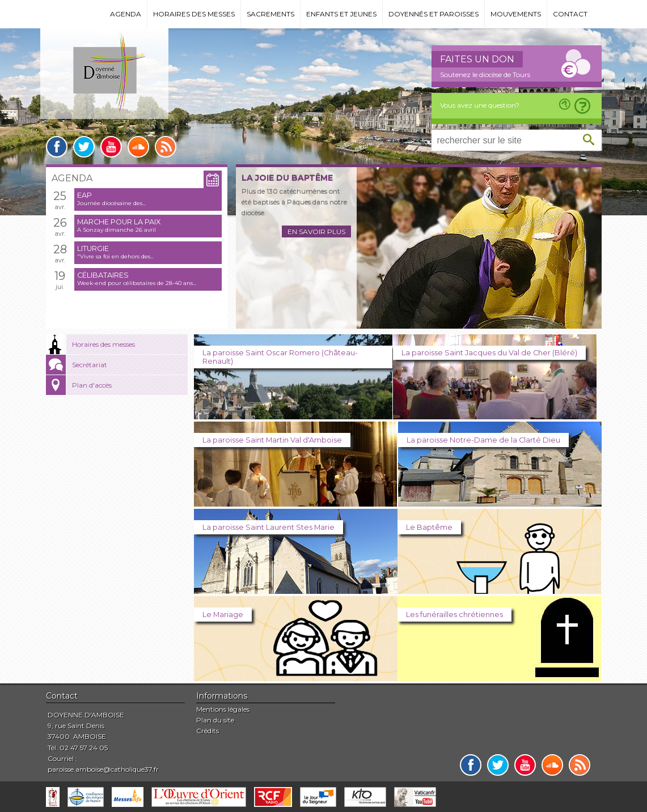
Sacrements (270, 14)
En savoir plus (316, 231)
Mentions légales (223, 709)
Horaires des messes (194, 14)
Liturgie (93, 248)
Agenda (126, 14)
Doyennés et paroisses (434, 14)
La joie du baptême (287, 178)
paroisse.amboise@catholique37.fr (103, 769)
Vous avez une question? (480, 105)
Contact (570, 14)
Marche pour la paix (119, 222)
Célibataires (103, 275)
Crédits (208, 731)
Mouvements (516, 14)
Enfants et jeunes (341, 14)
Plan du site (215, 720)
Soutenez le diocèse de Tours (485, 75)
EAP (84, 195)
